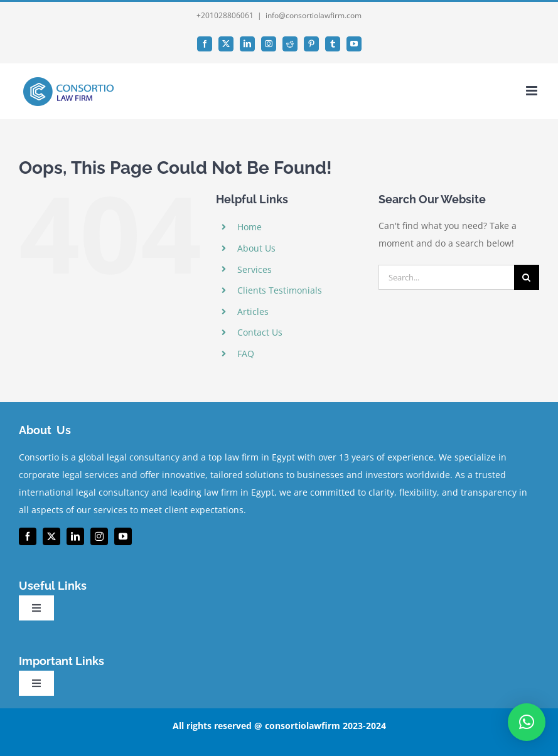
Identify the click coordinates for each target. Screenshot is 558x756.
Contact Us (260, 332)
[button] (527, 722)
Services (255, 269)
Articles (253, 311)
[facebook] (28, 536)
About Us (256, 248)
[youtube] (123, 536)
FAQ (246, 354)
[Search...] (446, 277)
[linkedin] (75, 536)
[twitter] (51, 536)
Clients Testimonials (280, 290)
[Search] (527, 277)
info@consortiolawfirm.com (314, 15)
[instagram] (99, 536)
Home (249, 227)
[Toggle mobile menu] (533, 91)
